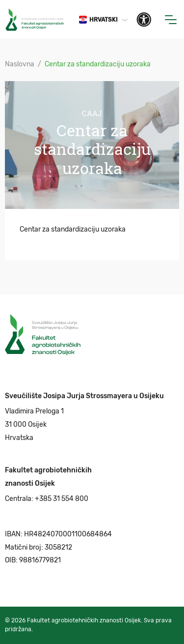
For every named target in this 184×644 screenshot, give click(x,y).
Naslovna (20, 64)
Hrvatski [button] (98, 20)
